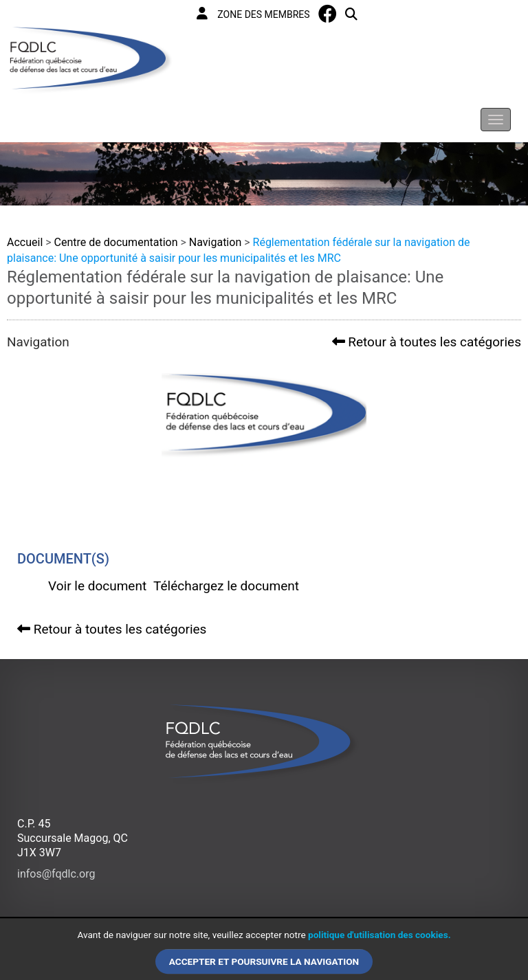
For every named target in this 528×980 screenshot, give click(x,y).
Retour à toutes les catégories (427, 342)
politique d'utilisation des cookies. (379, 935)
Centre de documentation (116, 242)
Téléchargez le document (226, 586)
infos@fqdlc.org (56, 874)
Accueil (25, 242)
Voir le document (97, 586)
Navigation (215, 242)
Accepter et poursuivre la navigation (264, 961)
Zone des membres (253, 13)
